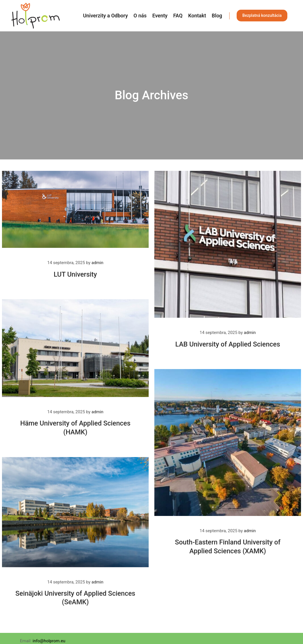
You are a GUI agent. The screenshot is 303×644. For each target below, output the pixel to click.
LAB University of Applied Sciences (228, 344)
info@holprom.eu (49, 641)
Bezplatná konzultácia (262, 15)
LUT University (75, 274)
